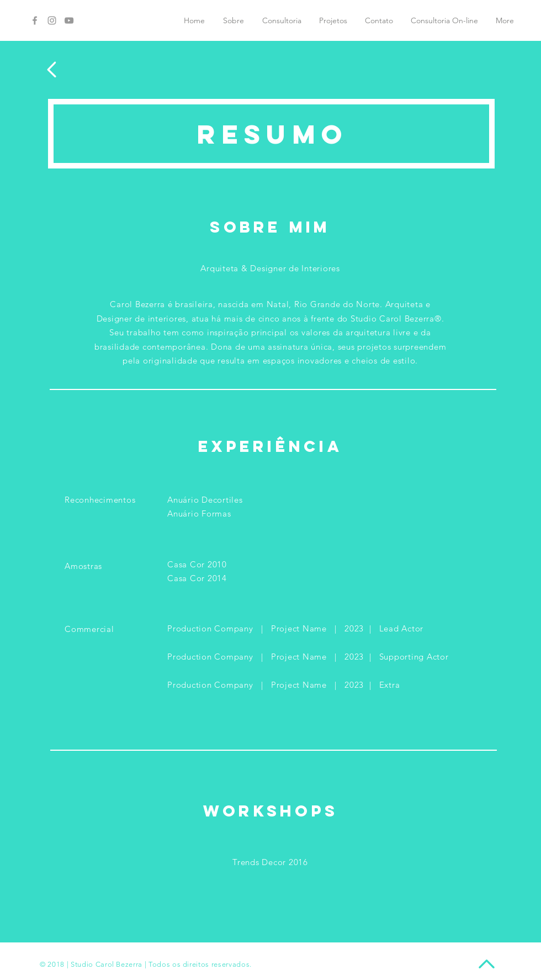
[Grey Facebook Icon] (35, 20)
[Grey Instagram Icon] (52, 20)
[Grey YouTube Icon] (69, 20)
